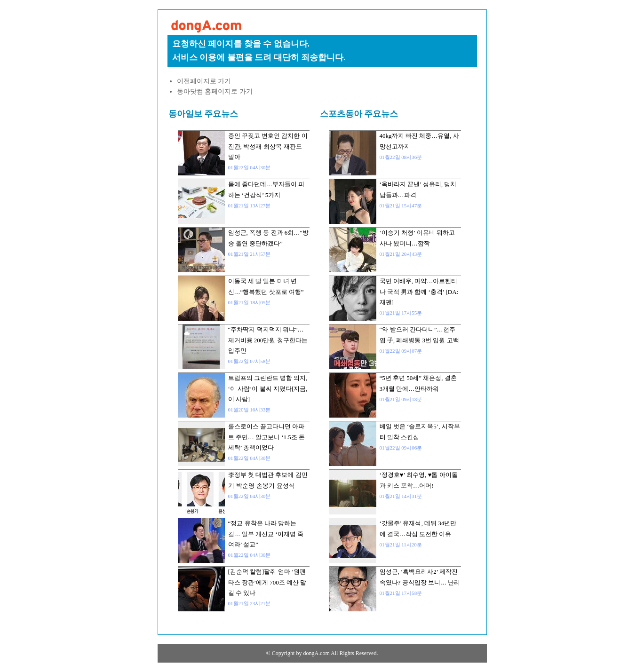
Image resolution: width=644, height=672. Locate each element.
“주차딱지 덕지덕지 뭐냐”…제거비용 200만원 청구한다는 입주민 (268, 340)
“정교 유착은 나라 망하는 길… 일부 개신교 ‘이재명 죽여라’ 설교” (266, 534)
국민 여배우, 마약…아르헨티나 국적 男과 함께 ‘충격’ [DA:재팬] (419, 292)
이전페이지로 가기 (204, 81)
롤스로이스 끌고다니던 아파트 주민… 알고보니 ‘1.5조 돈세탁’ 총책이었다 (267, 437)
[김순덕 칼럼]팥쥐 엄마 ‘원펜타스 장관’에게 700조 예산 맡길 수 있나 (267, 582)
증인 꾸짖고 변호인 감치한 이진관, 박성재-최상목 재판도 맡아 (268, 146)
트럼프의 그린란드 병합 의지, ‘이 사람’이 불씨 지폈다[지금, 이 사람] (268, 388)
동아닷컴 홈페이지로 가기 (215, 91)
